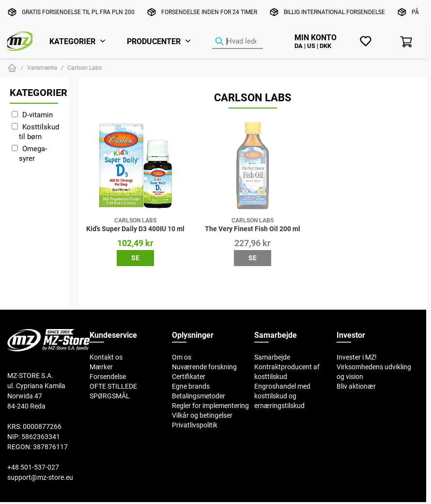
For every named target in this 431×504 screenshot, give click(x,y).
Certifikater (189, 377)
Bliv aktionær (356, 386)
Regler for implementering (210, 406)
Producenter (154, 41)
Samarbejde (272, 357)
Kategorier (72, 41)
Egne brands (191, 386)
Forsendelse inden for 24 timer (209, 12)
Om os (182, 357)
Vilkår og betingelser (202, 415)
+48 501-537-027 (33, 467)
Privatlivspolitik (195, 425)
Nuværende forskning (204, 367)
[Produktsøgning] (238, 42)
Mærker (101, 367)
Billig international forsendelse (334, 12)
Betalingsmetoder (199, 396)
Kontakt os (106, 357)
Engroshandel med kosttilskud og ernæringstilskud (282, 396)
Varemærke (42, 68)
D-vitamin (38, 115)
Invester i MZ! (357, 357)
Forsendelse (108, 377)
